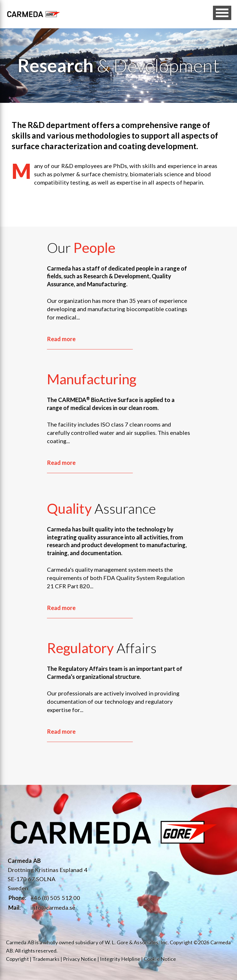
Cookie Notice (160, 959)
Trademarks (46, 959)
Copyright (17, 959)
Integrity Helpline (120, 959)
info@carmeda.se (53, 907)
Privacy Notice (80, 959)
